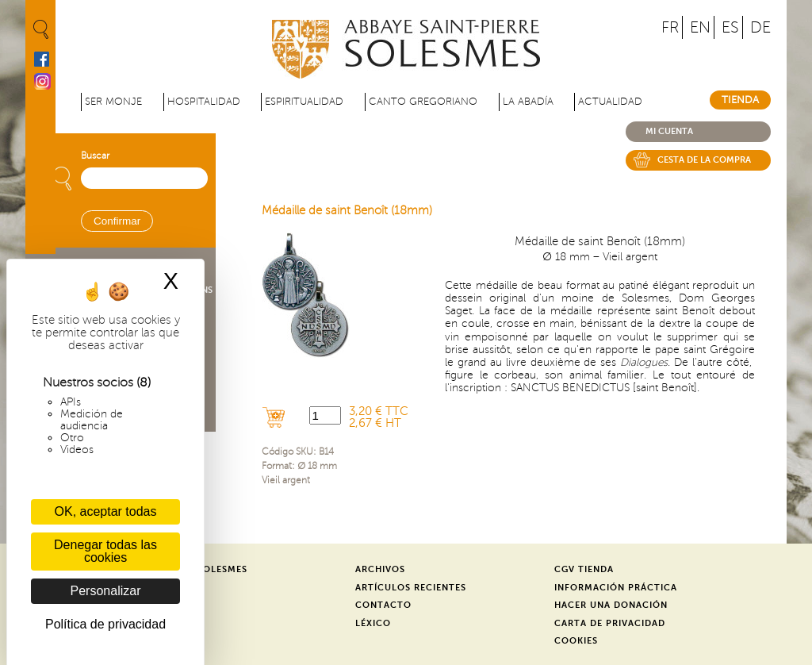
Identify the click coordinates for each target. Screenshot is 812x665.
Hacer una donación (611, 605)
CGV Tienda (584, 569)
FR (670, 27)
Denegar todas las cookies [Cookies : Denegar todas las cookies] (105, 551)
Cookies (576, 641)
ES (730, 27)
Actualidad (610, 102)
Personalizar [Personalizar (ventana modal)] (106, 591)
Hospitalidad (204, 102)
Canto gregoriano (423, 102)
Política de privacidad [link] (105, 624)
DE (760, 27)
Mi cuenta (669, 131)
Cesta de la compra (704, 160)
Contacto (383, 605)
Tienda (740, 100)
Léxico (373, 623)
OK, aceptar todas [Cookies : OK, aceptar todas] (106, 511)
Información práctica (616, 588)
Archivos (380, 569)
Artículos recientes (411, 588)
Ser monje (113, 102)
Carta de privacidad (610, 623)
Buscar (95, 156)
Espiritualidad (304, 102)
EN (700, 27)
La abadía (528, 102)
